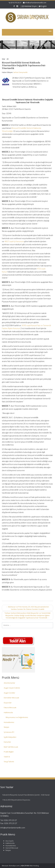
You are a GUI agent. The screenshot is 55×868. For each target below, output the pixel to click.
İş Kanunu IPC (9, 732)
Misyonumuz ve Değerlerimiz (17, 717)
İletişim (6, 727)
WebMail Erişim (29, 6)
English (43, 6)
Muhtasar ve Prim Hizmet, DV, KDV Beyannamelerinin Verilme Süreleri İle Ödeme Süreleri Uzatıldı (28, 608)
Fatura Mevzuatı (10, 707)
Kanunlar (7, 742)
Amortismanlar (9, 683)
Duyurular (8, 703)
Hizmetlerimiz (9, 722)
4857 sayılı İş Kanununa (14, 241)
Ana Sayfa (9, 841)
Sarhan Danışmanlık (20, 72)
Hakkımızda (8, 712)
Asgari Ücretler (9, 693)
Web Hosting (34, 866)
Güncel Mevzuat (11, 848)
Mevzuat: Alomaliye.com (11, 866)
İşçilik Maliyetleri (10, 737)
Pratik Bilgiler (9, 752)
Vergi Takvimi (9, 762)
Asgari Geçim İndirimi (12, 688)
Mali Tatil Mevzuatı (11, 747)
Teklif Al (7, 757)
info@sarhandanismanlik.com (36, 3)
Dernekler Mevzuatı (11, 698)
